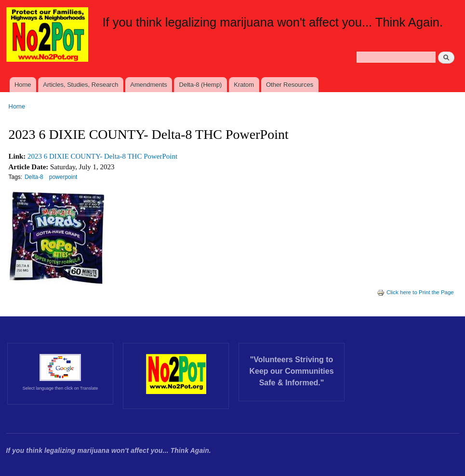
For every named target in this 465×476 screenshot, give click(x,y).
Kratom (244, 85)
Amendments (149, 85)
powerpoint (63, 177)
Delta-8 (34, 177)
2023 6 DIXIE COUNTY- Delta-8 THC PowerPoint (102, 156)
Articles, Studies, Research (80, 85)
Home (23, 85)
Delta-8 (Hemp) (201, 85)
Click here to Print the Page (415, 292)
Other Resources (290, 85)
